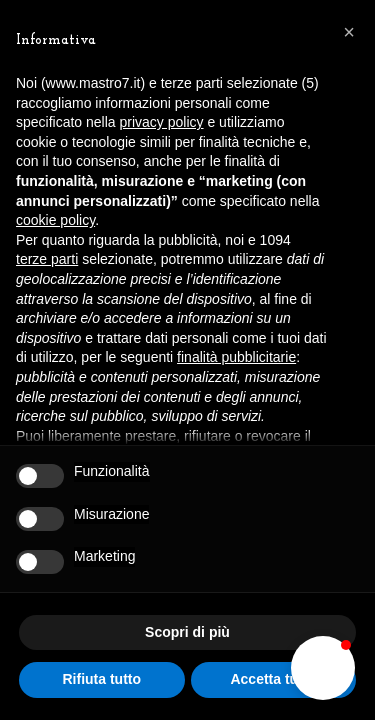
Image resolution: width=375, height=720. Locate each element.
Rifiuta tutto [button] (101, 679)
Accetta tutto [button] (273, 679)
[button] (323, 668)
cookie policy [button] (55, 220)
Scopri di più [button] (187, 632)
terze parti (47, 259)
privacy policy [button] (162, 122)
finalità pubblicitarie (236, 357)
